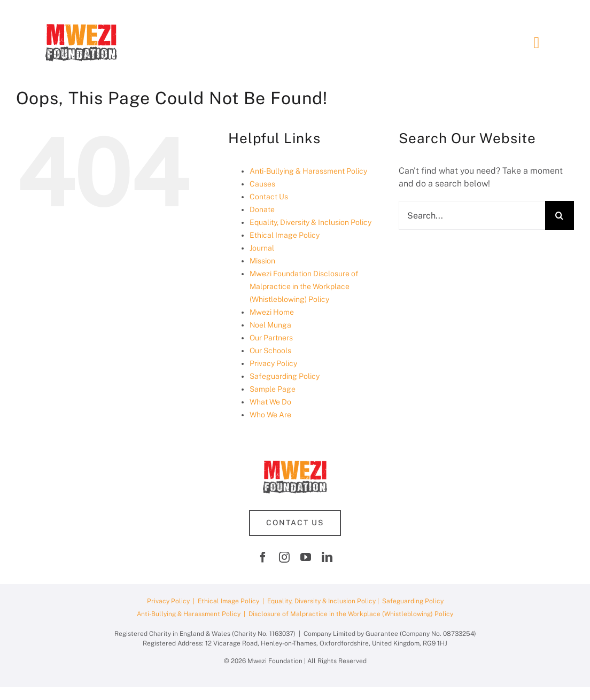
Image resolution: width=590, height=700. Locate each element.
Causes (262, 184)
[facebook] (263, 557)
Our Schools (270, 351)
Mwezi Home (272, 312)
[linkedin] (327, 557)
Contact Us (269, 197)
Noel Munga (270, 325)
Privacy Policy (273, 363)
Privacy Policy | (172, 601)
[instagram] (284, 557)
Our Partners (271, 338)
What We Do (270, 402)
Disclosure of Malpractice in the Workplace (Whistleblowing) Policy (351, 614)
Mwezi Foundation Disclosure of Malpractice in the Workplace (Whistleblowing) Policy (304, 286)
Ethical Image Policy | (232, 601)
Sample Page (273, 389)
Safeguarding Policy (285, 376)
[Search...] (472, 215)
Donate (262, 209)
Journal (262, 248)
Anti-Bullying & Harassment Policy (308, 171)
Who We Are (270, 415)
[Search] (560, 215)
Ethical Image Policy (285, 235)
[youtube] (306, 557)
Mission (262, 261)
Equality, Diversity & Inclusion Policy (310, 222)
